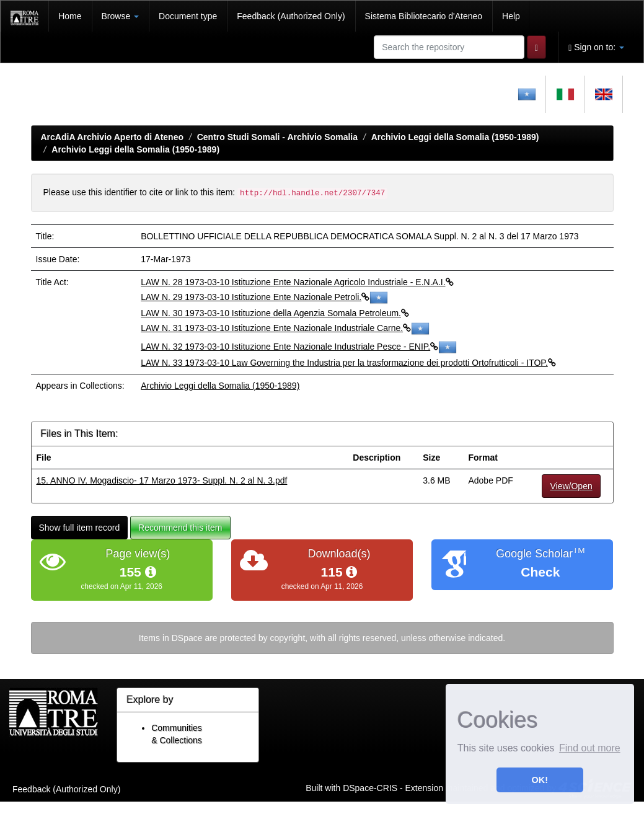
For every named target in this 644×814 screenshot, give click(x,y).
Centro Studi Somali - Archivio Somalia (277, 137)
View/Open (571, 486)
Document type (188, 16)
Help (511, 16)
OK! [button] (540, 780)
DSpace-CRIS (370, 788)
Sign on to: (596, 47)
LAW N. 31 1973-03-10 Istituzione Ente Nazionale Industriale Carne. (285, 328)
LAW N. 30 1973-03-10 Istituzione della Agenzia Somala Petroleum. (275, 313)
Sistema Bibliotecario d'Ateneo (424, 16)
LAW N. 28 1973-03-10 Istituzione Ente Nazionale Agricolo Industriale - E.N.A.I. (297, 282)
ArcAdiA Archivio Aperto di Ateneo (112, 137)
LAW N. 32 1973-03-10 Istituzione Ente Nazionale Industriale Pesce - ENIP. (299, 347)
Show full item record (80, 528)
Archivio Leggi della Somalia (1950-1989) (455, 137)
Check (540, 572)
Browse (121, 16)
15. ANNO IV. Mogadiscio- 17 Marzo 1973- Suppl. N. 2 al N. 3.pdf (162, 480)
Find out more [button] (590, 748)
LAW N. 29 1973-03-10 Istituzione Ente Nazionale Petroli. (264, 297)
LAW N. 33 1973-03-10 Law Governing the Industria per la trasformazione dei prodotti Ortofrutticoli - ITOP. (348, 363)
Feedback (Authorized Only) (291, 16)
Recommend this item (180, 528)
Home (70, 16)
